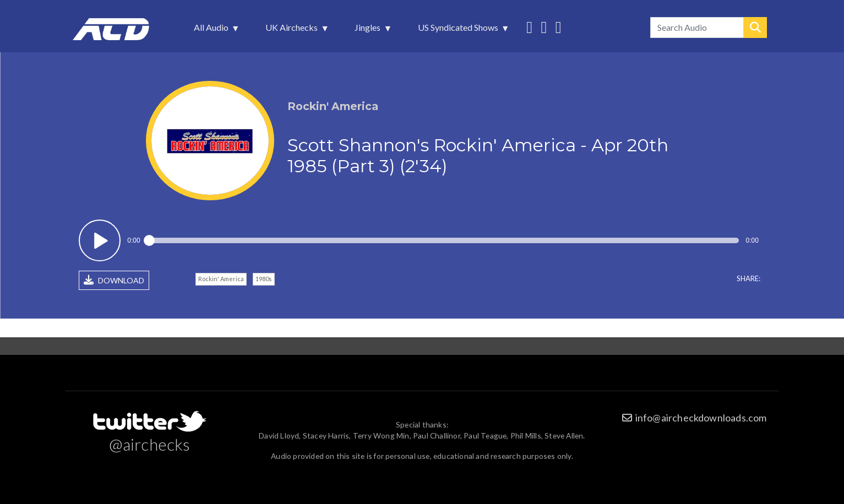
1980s (264, 279)
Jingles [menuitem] (369, 30)
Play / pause (100, 241)
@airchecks (150, 444)
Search (755, 28)
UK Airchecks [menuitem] (293, 30)
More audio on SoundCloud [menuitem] (544, 26)
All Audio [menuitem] (212, 30)
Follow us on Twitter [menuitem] (529, 26)
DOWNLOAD (114, 280)
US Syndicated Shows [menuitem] (459, 30)
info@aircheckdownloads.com (701, 418)
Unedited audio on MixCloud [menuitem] (559, 26)
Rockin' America (221, 279)
